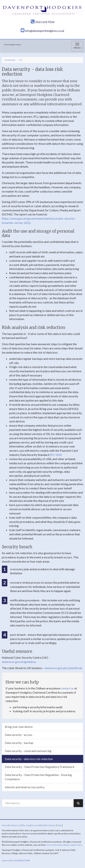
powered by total (16, 860)
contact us (67, 688)
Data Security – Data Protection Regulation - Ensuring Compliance (38, 777)
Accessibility (37, 825)
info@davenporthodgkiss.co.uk (42, 31)
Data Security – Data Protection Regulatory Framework (40, 767)
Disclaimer (50, 825)
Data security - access (19, 735)
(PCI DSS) (56, 455)
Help (59, 825)
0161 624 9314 (43, 22)
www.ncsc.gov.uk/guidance (19, 662)
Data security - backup (19, 743)
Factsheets (10, 60)
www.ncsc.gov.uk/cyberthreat (63, 668)
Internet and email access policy (25, 787)
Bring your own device (19, 727)
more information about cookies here (64, 845)
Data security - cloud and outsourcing (28, 751)
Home (5, 825)
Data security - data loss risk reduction (29, 759)
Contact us (15, 825)
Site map (26, 825)
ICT (21, 60)
